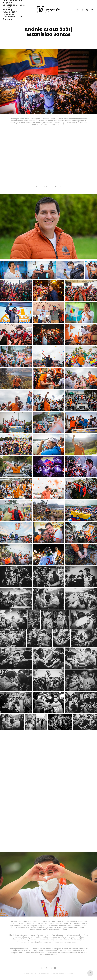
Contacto (8, 19)
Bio (20, 17)
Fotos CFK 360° (10, 12)
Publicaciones (10, 17)
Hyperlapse (9, 15)
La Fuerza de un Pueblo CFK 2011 (14, 6)
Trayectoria (9, 3)
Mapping (7, 10)
